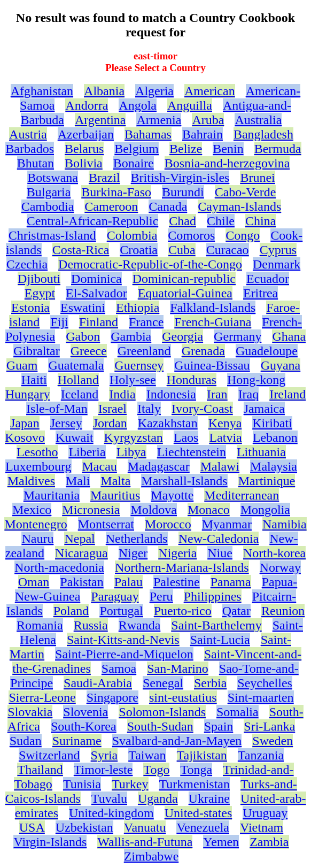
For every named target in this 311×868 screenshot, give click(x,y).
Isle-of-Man (57, 409)
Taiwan (147, 755)
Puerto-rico (183, 611)
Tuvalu (109, 798)
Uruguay (265, 813)
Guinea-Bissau (212, 365)
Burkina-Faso (116, 192)
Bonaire (134, 163)
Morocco (168, 524)
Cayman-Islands (239, 206)
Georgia (182, 336)
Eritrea (261, 293)
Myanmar (227, 524)
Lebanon (275, 437)
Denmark (277, 264)
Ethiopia (138, 308)
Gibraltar (37, 351)
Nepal (79, 539)
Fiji (59, 322)
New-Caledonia (219, 539)
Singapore (112, 697)
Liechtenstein (192, 452)
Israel (112, 409)
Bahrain (203, 134)
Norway (280, 567)
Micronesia (91, 510)
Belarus (84, 149)
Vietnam (262, 827)
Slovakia (30, 712)
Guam (22, 365)
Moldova (154, 510)
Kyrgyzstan (134, 437)
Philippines (213, 596)
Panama (231, 582)
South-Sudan (160, 726)
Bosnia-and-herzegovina (227, 163)
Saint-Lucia (220, 640)
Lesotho (37, 452)
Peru (161, 596)
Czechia (27, 264)
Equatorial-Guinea (185, 293)
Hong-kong (256, 380)
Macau (100, 466)
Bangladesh (263, 134)
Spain (219, 726)
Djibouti (39, 279)
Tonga (196, 770)
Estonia (30, 308)
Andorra (87, 105)
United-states (199, 813)
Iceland (80, 394)
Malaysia (274, 466)
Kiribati (272, 423)
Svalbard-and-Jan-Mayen (177, 741)
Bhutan (36, 163)
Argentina (100, 120)
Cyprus (278, 250)
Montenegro (36, 524)
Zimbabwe (151, 856)
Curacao (228, 250)
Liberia (87, 452)
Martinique (267, 481)
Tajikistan (202, 755)
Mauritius (115, 495)
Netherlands (137, 539)
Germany (238, 336)
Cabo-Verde (246, 192)
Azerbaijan (86, 134)
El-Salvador (96, 293)
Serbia (210, 683)
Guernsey (139, 365)
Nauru (37, 539)
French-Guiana (213, 322)
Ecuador (268, 279)
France (146, 322)
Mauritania (52, 495)
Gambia (131, 336)
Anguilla (190, 105)
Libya (131, 452)
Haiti (34, 380)
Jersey (66, 423)
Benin (228, 149)
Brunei (257, 178)
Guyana (281, 365)
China (261, 221)
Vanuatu (145, 827)
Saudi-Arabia (98, 683)
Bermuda (278, 149)
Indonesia (171, 394)
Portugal (121, 611)
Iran (217, 394)
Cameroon (111, 206)
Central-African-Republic (93, 221)
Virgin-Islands (50, 842)
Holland (78, 380)
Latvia (225, 437)
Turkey (130, 784)
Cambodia (48, 206)
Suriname (77, 741)
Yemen (221, 842)
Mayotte (172, 495)
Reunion (283, 611)
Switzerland (49, 755)
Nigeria (177, 553)
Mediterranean (242, 495)
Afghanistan (42, 91)
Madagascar (159, 466)
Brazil (104, 178)
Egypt (40, 293)
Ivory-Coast (202, 409)
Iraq (249, 394)
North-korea (274, 553)
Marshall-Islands (184, 481)
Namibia (285, 524)
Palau (129, 582)
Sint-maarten (261, 697)
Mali (78, 481)
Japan (25, 423)
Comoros (191, 235)
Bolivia (84, 163)
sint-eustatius (183, 697)
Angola (138, 105)
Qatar (236, 611)
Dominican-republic (184, 279)
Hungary (28, 394)
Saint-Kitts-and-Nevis (123, 640)
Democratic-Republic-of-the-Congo (150, 264)
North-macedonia (59, 567)
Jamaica (264, 409)
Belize (186, 149)
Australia (258, 120)
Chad (182, 221)
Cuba (182, 250)
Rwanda (140, 625)
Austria (28, 134)
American (210, 91)
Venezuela (203, 827)
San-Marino (178, 669)
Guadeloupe (267, 351)
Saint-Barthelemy (216, 625)
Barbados (30, 149)
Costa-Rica (81, 250)
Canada (168, 206)
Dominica (96, 279)
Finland (99, 322)
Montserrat (106, 524)
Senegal (163, 683)
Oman (34, 582)
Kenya (225, 423)
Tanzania (261, 755)
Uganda (158, 798)
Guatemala (76, 365)
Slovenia (85, 712)
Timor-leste (103, 770)
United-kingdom (111, 813)
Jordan (110, 423)
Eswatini (83, 308)
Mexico (32, 510)
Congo (243, 235)
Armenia (159, 120)
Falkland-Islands (213, 308)
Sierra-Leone (42, 697)
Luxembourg (38, 466)
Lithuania (261, 452)
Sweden (273, 741)
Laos (186, 437)
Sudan (26, 741)
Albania (104, 91)
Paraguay (115, 596)
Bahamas (148, 134)
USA (32, 827)
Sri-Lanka (269, 726)
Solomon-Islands (162, 712)
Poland (71, 611)
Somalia (238, 712)
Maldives (31, 481)
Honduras (192, 380)
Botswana (53, 178)
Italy (149, 409)
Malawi (220, 466)
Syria (104, 755)
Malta (115, 481)
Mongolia (265, 510)
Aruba (208, 120)
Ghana (289, 336)
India (122, 394)
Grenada (203, 351)
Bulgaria (49, 192)
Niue (220, 553)
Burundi (183, 192)
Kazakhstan (168, 423)
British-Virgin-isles (180, 178)
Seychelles (265, 683)
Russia (91, 625)
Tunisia (82, 784)
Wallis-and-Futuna (145, 842)
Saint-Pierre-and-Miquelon (124, 654)
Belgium (137, 149)
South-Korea (84, 726)
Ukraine (209, 798)
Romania (40, 625)
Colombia (132, 235)
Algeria (154, 91)
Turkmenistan (195, 784)
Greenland (144, 351)
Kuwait (75, 437)
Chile (221, 221)
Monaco (209, 510)
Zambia (269, 842)
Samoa (119, 669)
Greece (89, 351)
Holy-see (133, 380)
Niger (133, 553)
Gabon (83, 336)
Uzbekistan (84, 827)
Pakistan (81, 582)
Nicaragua (81, 553)
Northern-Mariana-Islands (182, 567)
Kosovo (25, 437)
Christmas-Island (52, 235)
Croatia (139, 250)
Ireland (287, 394)
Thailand (40, 770)
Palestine (177, 582)
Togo (156, 770)
